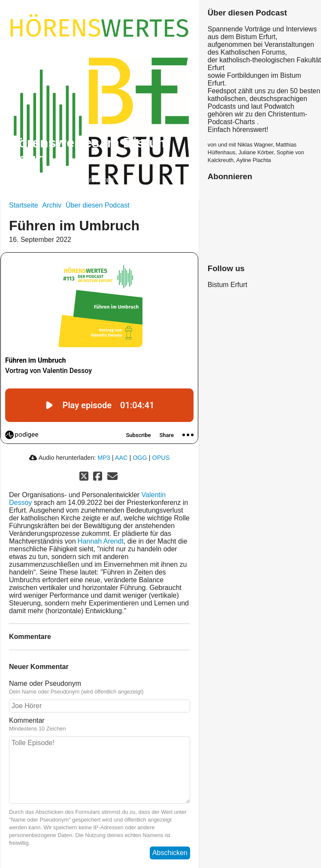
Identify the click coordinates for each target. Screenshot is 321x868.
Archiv (52, 205)
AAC (121, 458)
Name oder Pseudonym (100, 688)
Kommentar (100, 724)
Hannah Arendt (101, 541)
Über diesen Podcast (98, 205)
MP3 (104, 458)
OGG (140, 458)
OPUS (161, 458)
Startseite (24, 205)
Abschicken (170, 853)
